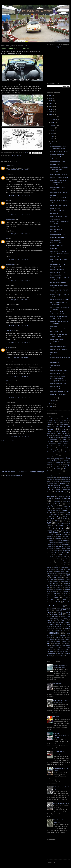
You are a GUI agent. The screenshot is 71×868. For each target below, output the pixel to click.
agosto (53, 128)
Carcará (66, 444)
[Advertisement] (17, 456)
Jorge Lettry (58, 538)
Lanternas (50, 540)
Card (48, 446)
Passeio (56, 581)
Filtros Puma (59, 504)
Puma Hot (50, 612)
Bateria (49, 435)
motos (49, 565)
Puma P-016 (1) (55, 257)
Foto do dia (54, 248)
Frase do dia (59, 509)
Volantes (62, 656)
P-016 (61, 575)
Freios (67, 509)
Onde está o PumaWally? (58, 282)
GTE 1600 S (62, 523)
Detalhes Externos (56, 467)
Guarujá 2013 (51, 530)
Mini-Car (65, 559)
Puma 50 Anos (64, 600)
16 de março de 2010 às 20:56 (18, 357)
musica (56, 567)
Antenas (49, 427)
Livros (57, 549)
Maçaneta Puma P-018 (57, 246)
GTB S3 (49, 521)
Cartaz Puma (61, 448)
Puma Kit (67, 612)
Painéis (19, 155)
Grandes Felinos (61, 513)
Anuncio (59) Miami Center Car (60, 254)
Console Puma (59, 458)
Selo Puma (65, 639)
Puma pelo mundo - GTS (58, 235)
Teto (67, 650)
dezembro (54, 117)
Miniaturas (50, 563)
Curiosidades (54, 214)
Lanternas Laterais (62, 540)
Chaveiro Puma (55, 365)
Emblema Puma (65, 477)
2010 (51, 115)
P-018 (68, 575)
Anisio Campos (64, 424)
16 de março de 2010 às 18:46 (18, 342)
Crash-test (49, 463)
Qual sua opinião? (56, 219)
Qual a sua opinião (65, 622)
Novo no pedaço (59, 569)
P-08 (65, 577)
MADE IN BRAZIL (55, 553)
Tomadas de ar (51, 654)
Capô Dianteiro (63, 442)
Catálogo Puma (56, 450)
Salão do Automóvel (55, 639)
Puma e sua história (56, 229)
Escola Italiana (53, 483)
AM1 (54, 422)
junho (53, 133)
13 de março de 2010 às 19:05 (18, 234)
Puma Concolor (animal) (56, 606)
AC (48, 416)
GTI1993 (8, 347)
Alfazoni (49, 422)
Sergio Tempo (10, 219)
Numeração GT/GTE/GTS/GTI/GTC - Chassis (61, 735)
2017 (51, 95)
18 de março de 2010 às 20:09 (18, 398)
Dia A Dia (53, 195)
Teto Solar (50, 652)
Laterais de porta (63, 542)
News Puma (64, 567)
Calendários (54, 440)
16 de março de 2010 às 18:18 (18, 326)
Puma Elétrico (61, 608)
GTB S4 (57, 521)
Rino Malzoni (60, 637)
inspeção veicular (61, 534)
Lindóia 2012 (51, 547)
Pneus (60, 592)
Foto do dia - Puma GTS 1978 (59, 392)
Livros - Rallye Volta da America (60, 300)
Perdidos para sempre (57, 270)
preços (66, 594)
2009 (51, 404)
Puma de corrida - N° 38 (58, 373)
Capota (59, 444)
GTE (49, 523)
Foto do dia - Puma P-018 (58, 237)
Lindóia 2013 (60, 547)
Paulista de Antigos (65, 581)
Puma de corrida (55, 386)
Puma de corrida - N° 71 (58, 272)
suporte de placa (66, 646)
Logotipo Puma (66, 549)
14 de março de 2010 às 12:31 (18, 259)
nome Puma (50, 569)
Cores (68, 458)
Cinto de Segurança (64, 454)
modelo (59, 563)
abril (52, 139)
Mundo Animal (62, 565)
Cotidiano (66, 461)
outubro (53, 122)
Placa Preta (56, 588)
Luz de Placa (57, 551)
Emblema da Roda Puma (58, 347)
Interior (58, 536)
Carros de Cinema (64, 446)
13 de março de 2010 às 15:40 (18, 195)
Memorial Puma (51, 557)
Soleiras (65, 643)
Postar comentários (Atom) (14, 475)
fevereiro (54, 398)
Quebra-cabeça (55, 624)
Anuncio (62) (54, 172)
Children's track (51, 454)
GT (69, 513)
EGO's (8, 165)
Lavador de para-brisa (53, 544)
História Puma (52, 532)
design (68, 465)
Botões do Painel (54, 438)
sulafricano (56, 645)
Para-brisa (62, 579)
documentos (59, 475)
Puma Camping (57, 604)
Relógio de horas (61, 630)
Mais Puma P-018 (56, 243)
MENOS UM (63, 557)
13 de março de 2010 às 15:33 (18, 170)
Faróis (60, 496)
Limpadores (65, 544)
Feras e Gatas (55, 362)
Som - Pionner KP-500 (57, 211)
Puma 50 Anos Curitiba (54, 602)
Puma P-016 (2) (55, 226)
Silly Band (57, 643)
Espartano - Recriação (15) (61, 803)
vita (7, 200)
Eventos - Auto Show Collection (60, 198)
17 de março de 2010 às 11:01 (18, 376)
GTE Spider (58, 525)
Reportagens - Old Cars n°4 (59, 205)
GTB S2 (52, 519)
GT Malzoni (55, 515)
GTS (61, 528)
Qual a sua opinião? (56, 332)
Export (66, 494)
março (53, 142)
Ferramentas (56, 501)
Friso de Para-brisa (53, 511)
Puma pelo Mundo (56, 614)
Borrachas (68, 436)
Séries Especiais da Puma (54, 641)
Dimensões (65, 473)
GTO (53, 528)
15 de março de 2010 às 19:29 (18, 300)
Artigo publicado (60, 431)
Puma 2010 (54, 232)
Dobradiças (50, 475)
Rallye (59, 628)
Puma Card (67, 604)
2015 (51, 101)
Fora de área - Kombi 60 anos (59, 151)
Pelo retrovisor (54, 583)
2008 (51, 407)
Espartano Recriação (54, 485)
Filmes (51, 504)
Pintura (60, 586)
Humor (52, 534)
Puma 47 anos (52, 600)
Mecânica (56, 555)
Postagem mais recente (8, 472)
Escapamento (66, 481)
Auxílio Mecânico (51, 434)
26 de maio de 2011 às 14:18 (17, 436)
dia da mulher (58, 471)
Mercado (49, 559)
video (56, 656)
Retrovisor (50, 637)
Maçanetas (67, 551)
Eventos (59, 492)
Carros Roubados (51, 448)
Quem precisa (57, 627)
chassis (66, 450)
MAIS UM (65, 553)
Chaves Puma (64, 452)
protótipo (57, 598)
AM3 (66, 422)
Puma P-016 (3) (55, 164)
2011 (51, 112)
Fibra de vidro (66, 501)
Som (48, 645)
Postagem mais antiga (37, 472)
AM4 (48, 424)
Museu (49, 567)
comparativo (54, 456)
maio (52, 136)
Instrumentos (50, 536)
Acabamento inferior (56, 416)
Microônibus (58, 559)
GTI (15, 155)
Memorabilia (65, 555)
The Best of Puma (62, 652)
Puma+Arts (54, 344)
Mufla (54, 565)
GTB (57, 517)
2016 (51, 98)
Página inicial (23, 472)
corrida (54, 460)
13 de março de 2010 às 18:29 (18, 215)
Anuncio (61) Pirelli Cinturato (59, 177)
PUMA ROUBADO (56, 208)
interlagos (66, 536)
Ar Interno (63, 429)
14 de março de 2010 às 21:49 (18, 281)
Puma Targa (55, 616)
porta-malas (57, 594)
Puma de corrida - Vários (58, 162)
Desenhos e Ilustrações (57, 465)
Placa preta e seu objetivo (58, 394)
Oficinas (49, 573)
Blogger (58, 47)
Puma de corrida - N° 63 (58, 264)
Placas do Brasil (58, 590)
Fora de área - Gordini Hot (58, 251)
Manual (49, 555)
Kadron (66, 538)
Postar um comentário (8, 441)
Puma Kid (60, 612)
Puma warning (54, 618)
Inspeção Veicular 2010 (57, 154)
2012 (51, 109)
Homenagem (66, 532)
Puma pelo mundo (56, 267)
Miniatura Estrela (62, 561)
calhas (65, 440)
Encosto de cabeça (55, 479)
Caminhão (51, 442)
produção (65, 596)
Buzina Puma (67, 438)
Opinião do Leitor (52, 575)
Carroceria (54, 446)
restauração (62, 635)
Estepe (68, 487)
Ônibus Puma (65, 573)
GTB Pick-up (66, 517)
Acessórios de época (64, 418)
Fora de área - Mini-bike (58, 376)
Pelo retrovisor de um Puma (59, 216)
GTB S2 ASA (64, 519)
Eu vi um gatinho (55, 489)
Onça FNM (56, 573)
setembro (54, 125)
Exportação (50, 496)
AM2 (60, 422)
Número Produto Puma (62, 571)
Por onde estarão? (56, 275)
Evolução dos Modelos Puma (55, 494)
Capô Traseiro (51, 444)
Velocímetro (60, 654)
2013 (51, 106)
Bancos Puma (62, 433)
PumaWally (61, 620)
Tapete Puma (60, 650)
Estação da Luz (58, 487)
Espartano (63, 483)
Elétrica (56, 477)
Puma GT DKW (61, 610)
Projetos (49, 598)
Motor (65, 563)
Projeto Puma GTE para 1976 (59, 192)
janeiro (53, 401)
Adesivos (52, 420)
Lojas (50, 551)
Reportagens (53, 633)
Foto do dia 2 (54, 352)
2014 (51, 104)
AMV (55, 424)
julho (52, 131)
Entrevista (57, 481)
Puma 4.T (65, 598)
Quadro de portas (52, 622)
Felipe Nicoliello (10, 330)
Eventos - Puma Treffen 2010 (59, 349)
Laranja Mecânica (51, 543)
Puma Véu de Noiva (65, 616)
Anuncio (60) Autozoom (57, 185)
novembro (54, 120)
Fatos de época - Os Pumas (59, 175)
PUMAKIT (50, 620)
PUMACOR (56, 717)
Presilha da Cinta (53, 596)
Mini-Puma (50, 561)
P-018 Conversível (56, 577)
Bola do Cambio (58, 435)
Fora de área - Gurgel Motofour (60, 144)
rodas (68, 637)
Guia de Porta (64, 530)
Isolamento (50, 538)
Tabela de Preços (56, 648)
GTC (12, 155)
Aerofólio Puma (63, 420)
